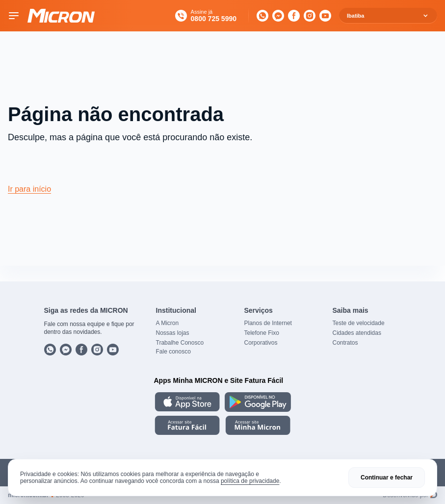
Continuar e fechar (387, 478)
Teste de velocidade (359, 323)
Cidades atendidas (357, 333)
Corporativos (261, 343)
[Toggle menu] (14, 16)
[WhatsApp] (262, 16)
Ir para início (29, 189)
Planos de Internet (268, 323)
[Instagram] (310, 16)
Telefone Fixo (262, 333)
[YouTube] (325, 16)
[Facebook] (294, 16)
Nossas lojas (173, 333)
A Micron (168, 323)
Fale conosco (173, 352)
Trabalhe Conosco (180, 343)
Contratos (345, 343)
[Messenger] (278, 16)
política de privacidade (250, 481)
